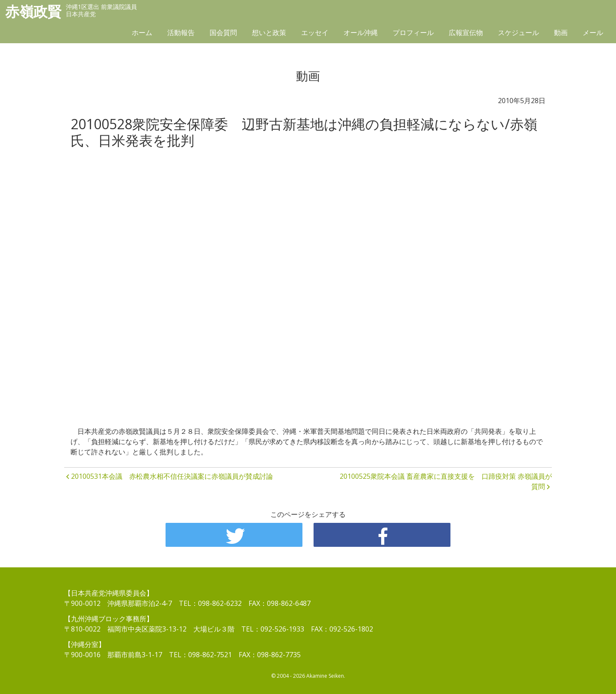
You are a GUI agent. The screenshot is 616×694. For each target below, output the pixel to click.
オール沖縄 (361, 33)
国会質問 (223, 33)
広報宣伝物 (466, 33)
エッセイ (315, 33)
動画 (561, 33)
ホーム (142, 33)
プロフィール (413, 33)
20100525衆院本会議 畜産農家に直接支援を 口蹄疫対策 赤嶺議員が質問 (446, 481)
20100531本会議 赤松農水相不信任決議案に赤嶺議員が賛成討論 (172, 476)
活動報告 (181, 33)
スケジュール (518, 33)
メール (593, 33)
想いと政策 (269, 33)
